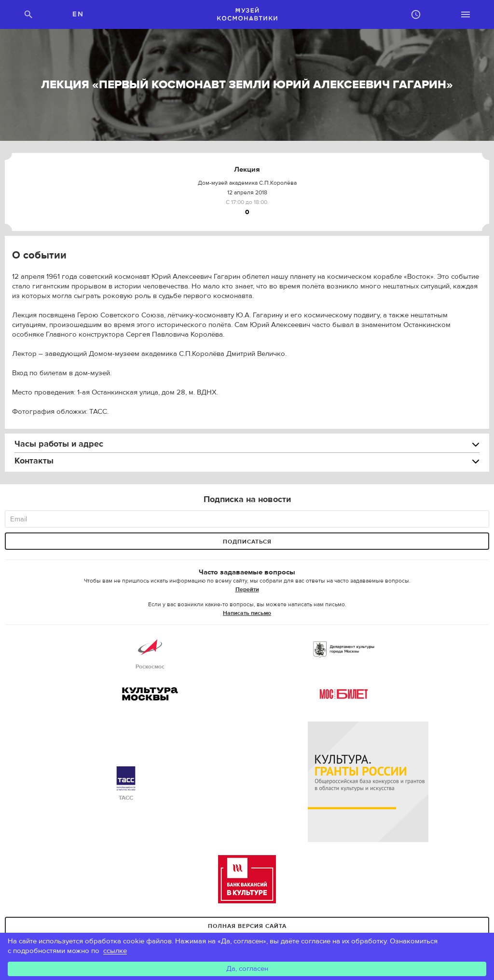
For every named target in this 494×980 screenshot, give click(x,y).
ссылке (115, 951)
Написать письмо (247, 613)
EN (78, 14)
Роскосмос (150, 653)
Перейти (247, 589)
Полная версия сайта (247, 926)
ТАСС (126, 784)
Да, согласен (247, 969)
